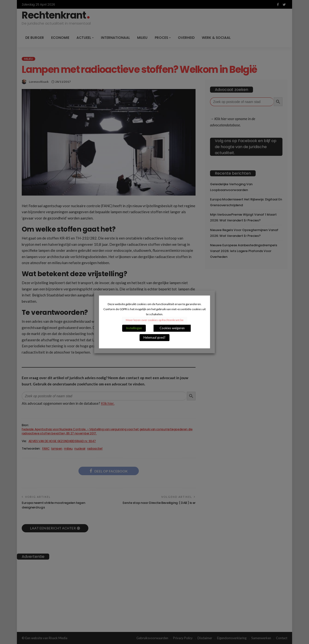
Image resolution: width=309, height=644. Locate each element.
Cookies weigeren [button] (172, 328)
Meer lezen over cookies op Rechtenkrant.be (155, 320)
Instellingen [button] (134, 328)
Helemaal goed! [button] (154, 338)
